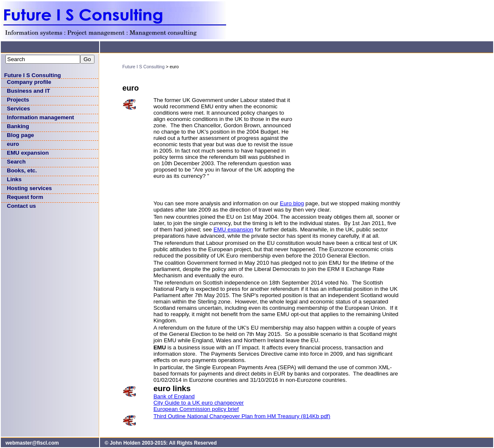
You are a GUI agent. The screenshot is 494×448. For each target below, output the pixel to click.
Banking (18, 126)
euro (13, 144)
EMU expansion (28, 153)
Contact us (21, 206)
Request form (25, 197)
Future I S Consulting (33, 75)
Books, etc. (22, 170)
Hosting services (29, 188)
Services (18, 109)
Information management (40, 117)
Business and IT (28, 91)
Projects (18, 100)
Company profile (29, 82)
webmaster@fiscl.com (32, 443)
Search (16, 162)
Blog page (20, 135)
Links (14, 179)
